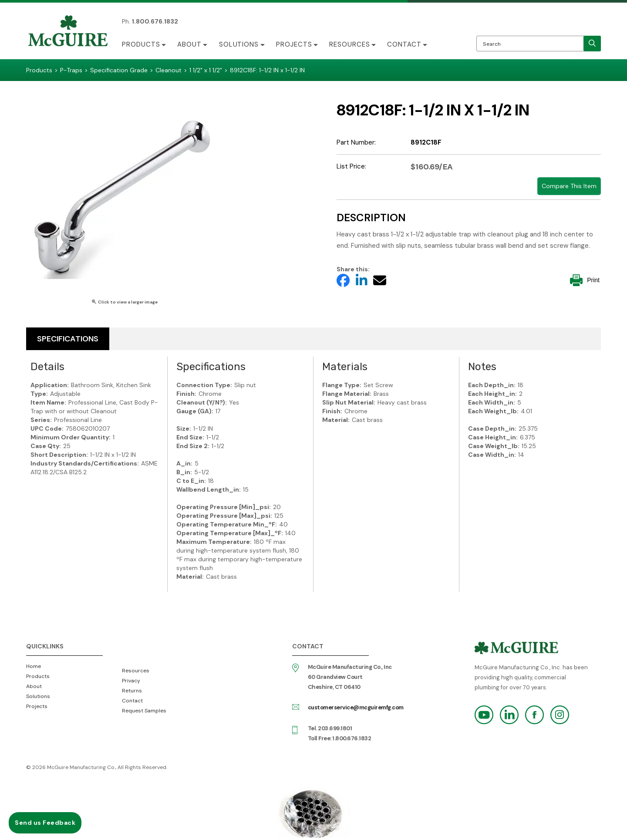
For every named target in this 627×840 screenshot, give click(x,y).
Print (585, 280)
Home (34, 666)
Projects (295, 44)
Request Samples (144, 711)
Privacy (131, 681)
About (190, 44)
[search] (592, 44)
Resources (351, 44)
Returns (132, 691)
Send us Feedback (45, 823)
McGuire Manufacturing (68, 32)
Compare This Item (569, 186)
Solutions (239, 44)
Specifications (68, 339)
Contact (406, 44)
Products (141, 44)
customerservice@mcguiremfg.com (356, 707)
